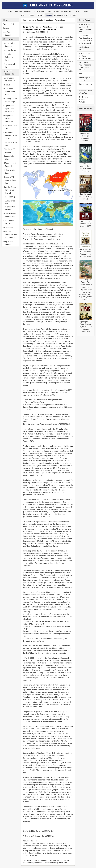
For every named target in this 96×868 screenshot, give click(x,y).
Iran (80, 74)
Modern (32, 20)
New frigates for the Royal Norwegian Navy (85, 56)
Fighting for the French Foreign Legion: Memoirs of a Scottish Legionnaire (86, 327)
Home (25, 20)
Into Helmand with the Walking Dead (86, 196)
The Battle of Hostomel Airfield (84, 100)
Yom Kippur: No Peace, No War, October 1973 (86, 224)
